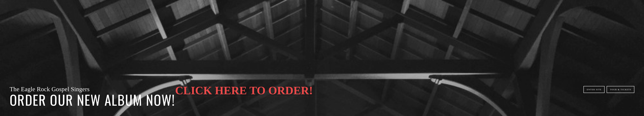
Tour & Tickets (621, 89)
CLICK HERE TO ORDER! (244, 90)
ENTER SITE (594, 89)
